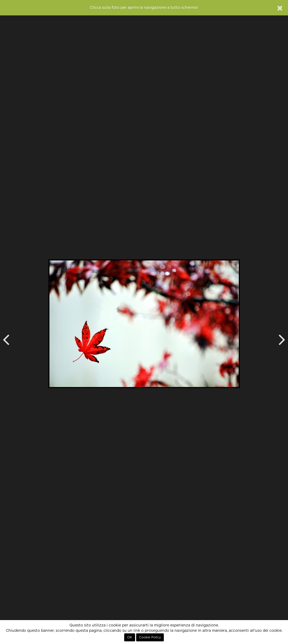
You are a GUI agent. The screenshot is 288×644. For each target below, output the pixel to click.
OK (130, 637)
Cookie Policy (150, 637)
